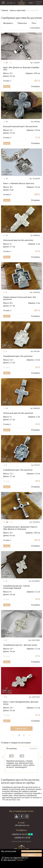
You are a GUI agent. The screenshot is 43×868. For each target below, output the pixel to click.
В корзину (36, 86)
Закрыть (32, 855)
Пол (33, 23)
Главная (5, 10)
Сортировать (35, 28)
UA (8, 3)
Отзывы (7, 81)
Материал (7, 23)
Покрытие (22, 23)
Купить (7, 87)
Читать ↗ (21, 860)
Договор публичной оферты (22, 841)
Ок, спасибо (31, 852)
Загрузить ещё (21, 729)
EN (11, 3)
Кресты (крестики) (18, 10)
